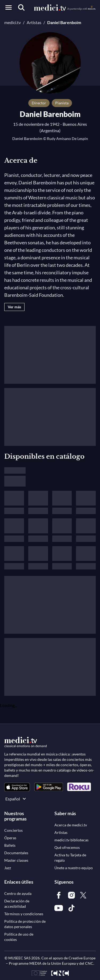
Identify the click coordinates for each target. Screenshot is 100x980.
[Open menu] (9, 7)
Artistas (34, 22)
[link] (17, 787)
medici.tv (13, 22)
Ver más (14, 307)
